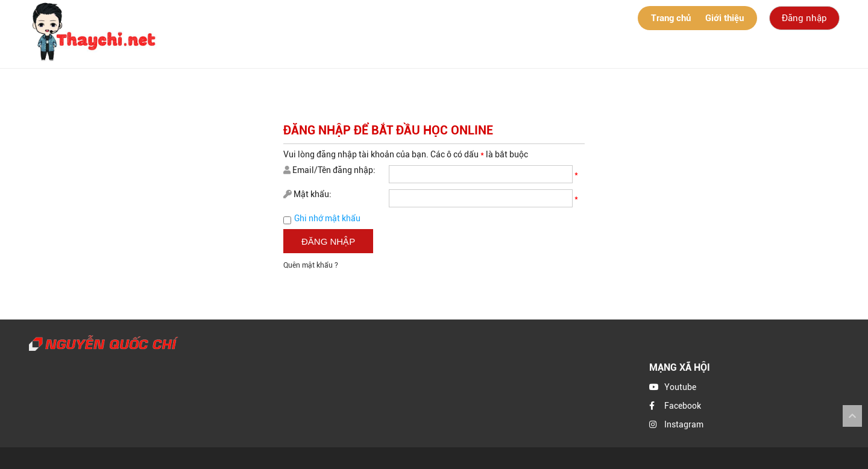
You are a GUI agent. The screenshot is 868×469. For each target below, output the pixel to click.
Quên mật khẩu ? (311, 265)
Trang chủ (671, 18)
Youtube (680, 387)
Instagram (684, 424)
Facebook (683, 406)
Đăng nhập (804, 18)
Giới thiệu (725, 18)
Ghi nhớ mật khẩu (327, 218)
